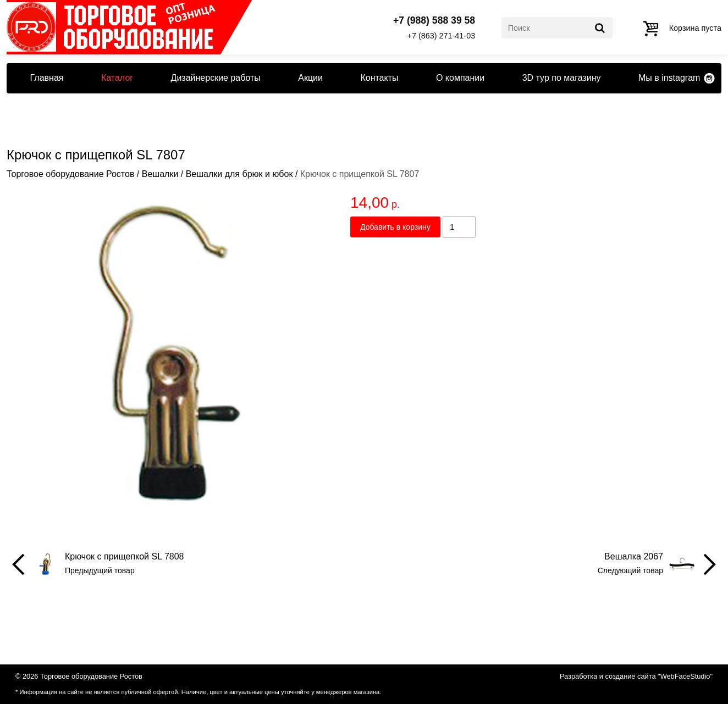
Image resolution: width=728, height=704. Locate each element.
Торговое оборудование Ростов (70, 174)
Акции (310, 78)
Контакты (379, 78)
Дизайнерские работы (216, 78)
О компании (460, 78)
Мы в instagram (669, 78)
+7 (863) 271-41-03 (442, 36)
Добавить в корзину (395, 227)
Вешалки (160, 174)
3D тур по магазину (562, 78)
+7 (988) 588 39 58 (434, 21)
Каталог (117, 78)
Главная (47, 78)
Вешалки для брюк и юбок (239, 174)
